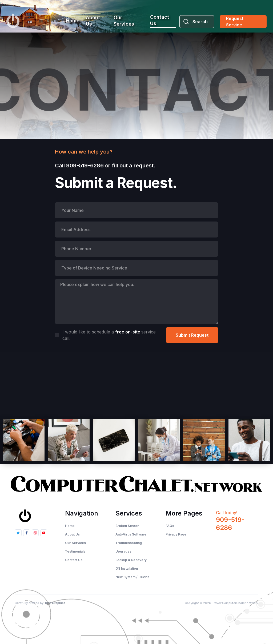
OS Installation (127, 568)
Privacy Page (176, 534)
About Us (93, 21)
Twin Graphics (55, 603)
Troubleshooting (129, 543)
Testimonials (75, 551)
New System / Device (133, 577)
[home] (13, 21)
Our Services (124, 21)
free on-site (128, 332)
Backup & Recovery (131, 560)
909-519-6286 (85, 166)
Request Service (235, 22)
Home (73, 21)
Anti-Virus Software (131, 534)
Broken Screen (127, 526)
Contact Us (160, 20)
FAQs (170, 526)
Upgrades (123, 551)
